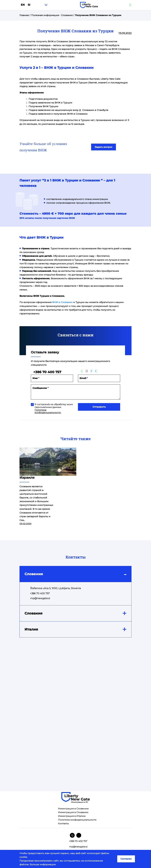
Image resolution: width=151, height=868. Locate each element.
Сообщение (41, 388)
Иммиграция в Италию (72, 816)
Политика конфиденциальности (77, 820)
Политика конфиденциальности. (48, 411)
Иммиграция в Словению (73, 809)
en (23, 5)
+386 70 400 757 (47, 372)
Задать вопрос (104, 147)
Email (84, 378)
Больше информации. (43, 864)
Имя (36, 378)
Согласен (126, 859)
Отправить (99, 407)
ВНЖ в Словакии (62, 302)
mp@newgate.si (40, 598)
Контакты (63, 823)
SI (29, 5)
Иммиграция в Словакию (73, 812)
